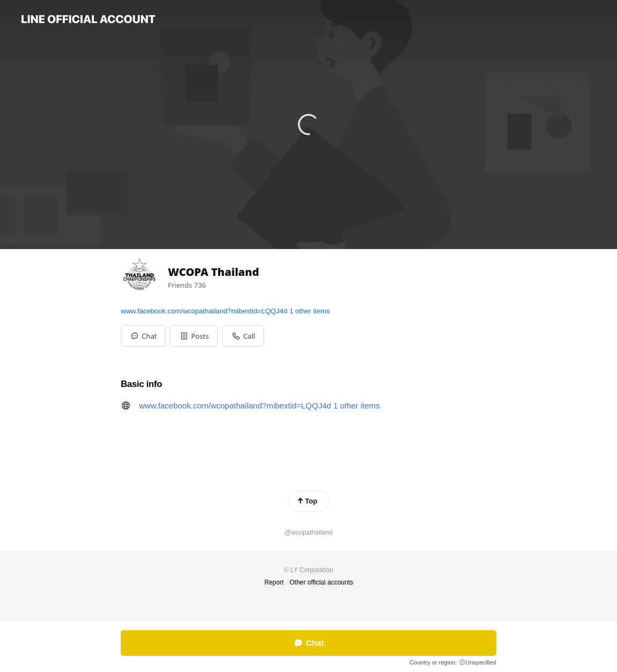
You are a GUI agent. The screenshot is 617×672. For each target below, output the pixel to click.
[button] (194, 336)
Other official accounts (322, 582)
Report (274, 582)
